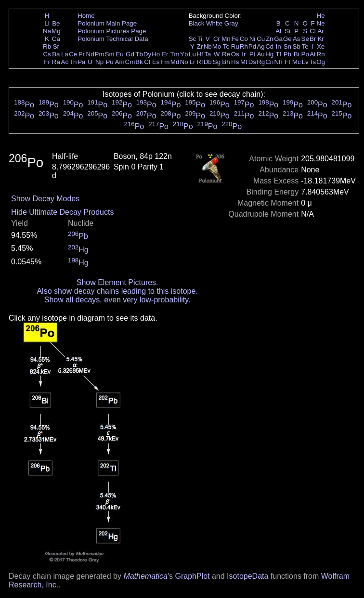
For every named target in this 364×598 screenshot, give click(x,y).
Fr (47, 62)
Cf (147, 62)
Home (86, 16)
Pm (100, 54)
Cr (217, 39)
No (184, 62)
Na (47, 31)
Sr (56, 46)
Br (313, 39)
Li (47, 23)
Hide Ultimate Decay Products (62, 212)
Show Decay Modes (45, 199)
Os (235, 54)
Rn (321, 54)
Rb (47, 46)
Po (305, 54)
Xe (321, 46)
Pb (287, 54)
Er (165, 54)
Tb (139, 54)
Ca (56, 39)
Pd (252, 46)
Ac (65, 62)
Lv (305, 62)
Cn (269, 62)
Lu (192, 54)
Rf (200, 62)
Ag (260, 46)
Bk (139, 62)
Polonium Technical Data (113, 39)
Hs (235, 62)
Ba (56, 54)
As (297, 39)
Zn (270, 39)
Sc (193, 39)
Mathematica (145, 576)
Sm (110, 54)
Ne (321, 23)
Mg (56, 31)
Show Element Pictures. (117, 282)
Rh (244, 46)
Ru (235, 46)
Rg (261, 62)
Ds (252, 62)
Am (120, 62)
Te (305, 46)
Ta (208, 54)
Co (244, 39)
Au (260, 54)
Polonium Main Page (107, 23)
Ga (278, 39)
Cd (269, 46)
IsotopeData (247, 576)
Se (305, 39)
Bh (226, 62)
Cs (47, 54)
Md (175, 62)
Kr (320, 39)
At (313, 54)
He (321, 16)
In (279, 46)
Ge (287, 39)
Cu (261, 39)
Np (99, 62)
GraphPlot (192, 576)
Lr (193, 62)
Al (278, 31)
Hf (200, 54)
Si (287, 31)
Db (208, 62)
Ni (253, 39)
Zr (200, 46)
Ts (313, 62)
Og (321, 62)
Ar (320, 31)
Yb (184, 54)
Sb (297, 46)
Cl (313, 31)
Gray (231, 23)
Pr (82, 54)
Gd (130, 54)
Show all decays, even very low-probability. (117, 300)
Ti (200, 39)
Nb (208, 46)
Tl (279, 54)
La (65, 54)
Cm (130, 62)
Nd (90, 54)
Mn (226, 39)
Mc (297, 62)
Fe (235, 39)
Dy (147, 54)
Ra (56, 62)
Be (56, 23)
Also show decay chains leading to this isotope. (117, 291)
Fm (165, 62)
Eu (119, 54)
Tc (226, 46)
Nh (279, 62)
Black (197, 23)
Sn (287, 46)
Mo (217, 46)
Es (156, 62)
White (214, 23)
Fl (287, 62)
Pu (109, 62)
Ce (73, 54)
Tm (175, 54)
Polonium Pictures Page (112, 31)
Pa (81, 62)
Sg (217, 62)
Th (73, 62)
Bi (297, 54)
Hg (269, 54)
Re (226, 54)
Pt (253, 54)
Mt (244, 62)
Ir (244, 54)
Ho (156, 54)
